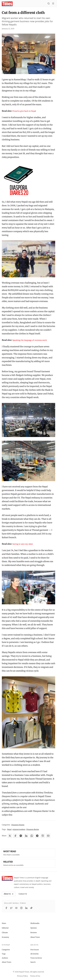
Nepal (9, 829)
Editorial (5, 928)
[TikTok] (31, 908)
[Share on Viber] (43, 836)
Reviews (34, 933)
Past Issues (35, 950)
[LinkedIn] (26, 908)
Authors (5, 958)
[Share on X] (10, 836)
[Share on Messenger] (21, 836)
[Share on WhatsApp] (32, 836)
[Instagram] (21, 908)
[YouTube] (16, 908)
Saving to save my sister (23, 544)
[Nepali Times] (7, 878)
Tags (4, 954)
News (4, 923)
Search (33, 962)
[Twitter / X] (11, 908)
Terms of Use (35, 976)
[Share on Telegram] (37, 836)
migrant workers (19, 829)
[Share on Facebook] (15, 836)
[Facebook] (6, 908)
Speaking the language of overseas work (30, 340)
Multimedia (35, 923)
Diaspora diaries (33, 829)
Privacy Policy (22, 976)
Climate (5, 933)
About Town (35, 937)
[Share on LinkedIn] (26, 836)
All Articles (34, 954)
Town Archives (36, 958)
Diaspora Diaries (18, 825)
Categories (6, 950)
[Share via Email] (48, 836)
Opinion (34, 928)
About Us (9, 894)
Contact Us (23, 894)
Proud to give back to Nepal (24, 111)
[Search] (49, 4)
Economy (5, 937)
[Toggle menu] (53, 4)
